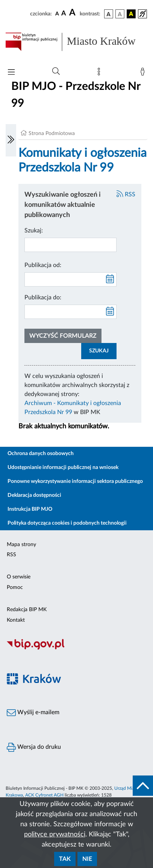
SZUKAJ (99, 351)
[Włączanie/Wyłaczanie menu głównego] (11, 73)
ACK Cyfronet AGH (44, 795)
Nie (87, 859)
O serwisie (19, 577)
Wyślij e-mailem (33, 713)
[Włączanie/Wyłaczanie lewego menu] (11, 140)
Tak (65, 859)
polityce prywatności (55, 835)
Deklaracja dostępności (34, 495)
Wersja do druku (34, 747)
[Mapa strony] (100, 73)
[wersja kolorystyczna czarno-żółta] (131, 14)
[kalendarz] (110, 279)
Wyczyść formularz (63, 336)
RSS (126, 194)
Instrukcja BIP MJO (30, 509)
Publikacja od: (43, 265)
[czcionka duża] (73, 13)
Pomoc (15, 587)
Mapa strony (21, 545)
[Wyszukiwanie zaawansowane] (56, 71)
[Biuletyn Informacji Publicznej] (76, 649)
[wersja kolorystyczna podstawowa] (109, 14)
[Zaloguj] (144, 73)
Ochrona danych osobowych (41, 454)
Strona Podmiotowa (52, 134)
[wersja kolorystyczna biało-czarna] (120, 14)
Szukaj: (34, 231)
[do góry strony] (143, 786)
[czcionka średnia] (64, 14)
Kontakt (16, 620)
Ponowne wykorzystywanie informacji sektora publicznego (75, 481)
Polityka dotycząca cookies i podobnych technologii (67, 523)
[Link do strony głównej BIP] (76, 42)
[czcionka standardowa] (57, 14)
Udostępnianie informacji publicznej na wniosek (63, 467)
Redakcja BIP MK (27, 610)
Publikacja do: (43, 297)
